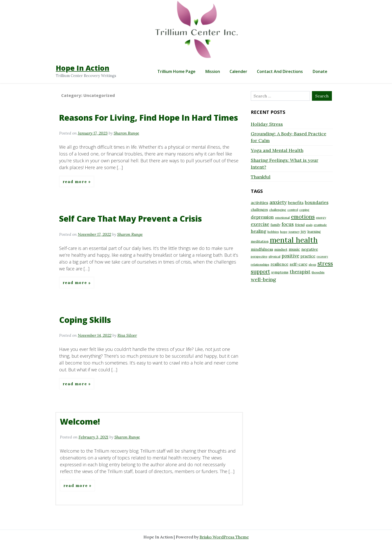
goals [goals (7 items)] (309, 225)
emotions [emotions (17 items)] (303, 217)
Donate (320, 71)
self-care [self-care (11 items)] (299, 264)
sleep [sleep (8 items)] (312, 264)
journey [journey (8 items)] (294, 232)
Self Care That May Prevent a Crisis (130, 218)
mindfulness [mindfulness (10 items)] (262, 249)
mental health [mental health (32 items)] (294, 240)
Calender (238, 71)
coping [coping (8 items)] (304, 210)
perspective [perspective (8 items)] (259, 256)
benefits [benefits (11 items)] (296, 202)
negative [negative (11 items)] (310, 249)
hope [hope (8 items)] (284, 232)
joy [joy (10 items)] (303, 231)
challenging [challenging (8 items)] (278, 210)
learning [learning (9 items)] (314, 231)
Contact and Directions (280, 71)
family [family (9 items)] (275, 225)
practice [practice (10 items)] (308, 256)
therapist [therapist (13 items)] (300, 272)
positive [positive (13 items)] (290, 256)
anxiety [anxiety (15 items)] (278, 202)
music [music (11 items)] (294, 249)
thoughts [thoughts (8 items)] (318, 272)
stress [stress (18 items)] (325, 264)
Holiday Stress (267, 124)
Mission (213, 71)
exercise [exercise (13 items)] (260, 224)
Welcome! (80, 421)
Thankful (261, 177)
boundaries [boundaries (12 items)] (317, 202)
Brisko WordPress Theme (224, 537)
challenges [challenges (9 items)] (259, 210)
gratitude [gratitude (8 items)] (320, 225)
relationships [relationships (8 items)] (260, 264)
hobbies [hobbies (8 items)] (273, 232)
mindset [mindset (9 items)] (281, 249)
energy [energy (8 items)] (321, 217)
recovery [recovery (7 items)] (322, 256)
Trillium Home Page (176, 71)
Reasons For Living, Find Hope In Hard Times (149, 118)
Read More (76, 182)
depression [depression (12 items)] (262, 217)
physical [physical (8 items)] (275, 256)
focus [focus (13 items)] (288, 224)
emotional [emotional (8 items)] (282, 217)
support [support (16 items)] (260, 271)
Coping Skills (85, 320)
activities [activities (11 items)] (260, 202)
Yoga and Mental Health (277, 150)
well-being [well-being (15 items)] (263, 279)
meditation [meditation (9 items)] (260, 241)
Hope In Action (83, 68)
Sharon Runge (126, 133)
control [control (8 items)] (293, 210)
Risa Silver (127, 335)
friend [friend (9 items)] (300, 225)
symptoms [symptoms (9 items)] (280, 272)
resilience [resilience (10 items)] (279, 264)
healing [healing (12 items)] (259, 231)
